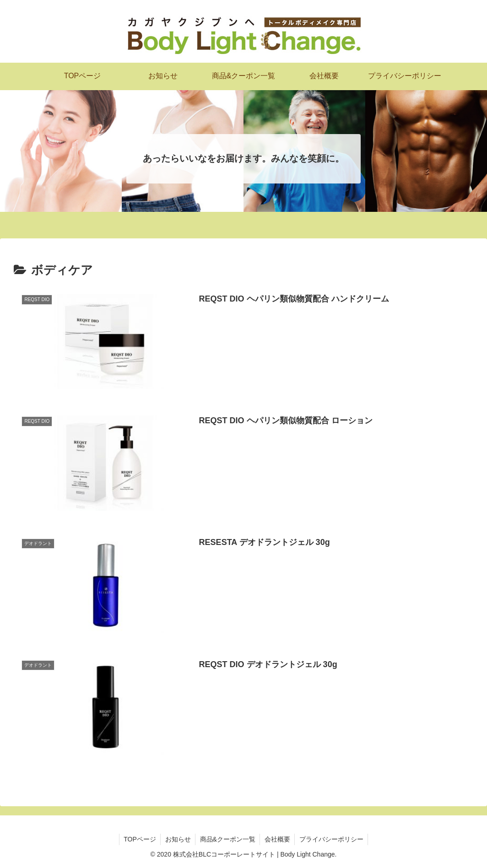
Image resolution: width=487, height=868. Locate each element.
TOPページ (139, 839)
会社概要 (278, 839)
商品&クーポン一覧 (228, 839)
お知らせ (178, 839)
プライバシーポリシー (332, 839)
